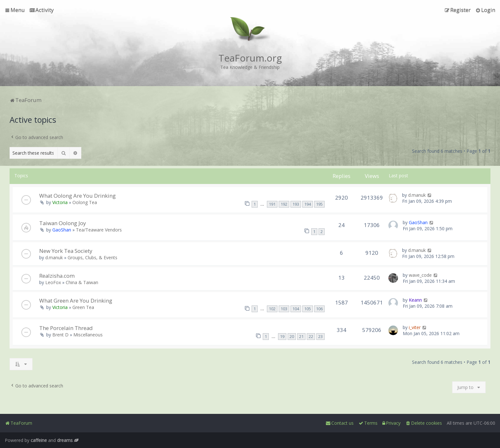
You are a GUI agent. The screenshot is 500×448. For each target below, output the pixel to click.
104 (296, 309)
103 (284, 309)
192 (284, 204)
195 (319, 204)
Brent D (60, 335)
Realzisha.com (57, 276)
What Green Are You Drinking (76, 301)
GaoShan (62, 230)
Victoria (60, 202)
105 (308, 309)
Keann (415, 300)
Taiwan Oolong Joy (62, 223)
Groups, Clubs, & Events (92, 257)
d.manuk (417, 195)
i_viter (415, 327)
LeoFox (53, 282)
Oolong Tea (85, 202)
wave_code (420, 275)
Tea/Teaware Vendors (99, 230)
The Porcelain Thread (66, 328)
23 (320, 337)
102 (272, 309)
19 (282, 337)
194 (308, 204)
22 (311, 337)
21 (301, 337)
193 (296, 204)
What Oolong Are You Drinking (77, 196)
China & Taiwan (82, 282)
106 (319, 309)
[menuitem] (42, 10)
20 (292, 337)
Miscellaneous (88, 335)
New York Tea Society (66, 251)
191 (272, 204)
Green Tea (83, 307)
